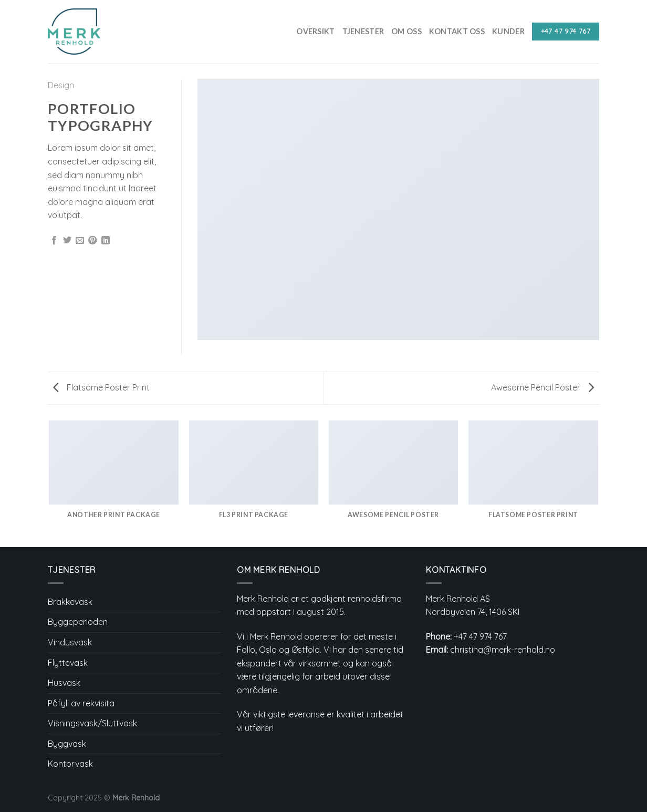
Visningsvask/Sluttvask (92, 723)
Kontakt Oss (457, 31)
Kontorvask (70, 764)
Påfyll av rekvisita (81, 703)
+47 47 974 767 (480, 636)
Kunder (508, 31)
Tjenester (363, 31)
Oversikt (315, 31)
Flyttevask (68, 663)
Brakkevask (70, 602)
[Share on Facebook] (54, 241)
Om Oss (406, 31)
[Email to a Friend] (80, 241)
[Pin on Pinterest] (92, 241)
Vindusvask (70, 642)
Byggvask (67, 744)
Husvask (64, 683)
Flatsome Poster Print (101, 387)
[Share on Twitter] (67, 241)
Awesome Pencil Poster (542, 387)
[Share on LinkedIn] (106, 241)
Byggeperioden (78, 622)
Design (61, 85)
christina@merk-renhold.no (503, 650)
